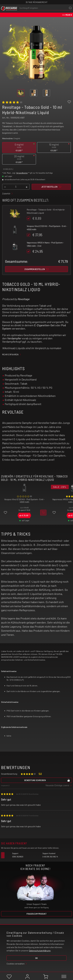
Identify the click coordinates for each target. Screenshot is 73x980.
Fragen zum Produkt (36, 914)
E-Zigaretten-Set (44, 325)
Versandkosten (22, 173)
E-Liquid (16, 322)
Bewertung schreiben (47, 780)
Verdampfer (14, 338)
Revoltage (24, 299)
